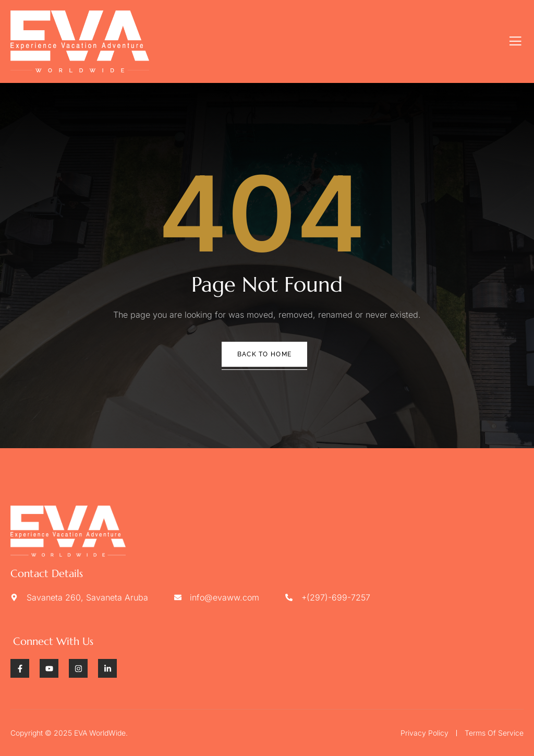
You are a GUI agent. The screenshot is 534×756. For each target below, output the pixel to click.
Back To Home (265, 354)
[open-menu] (515, 41)
